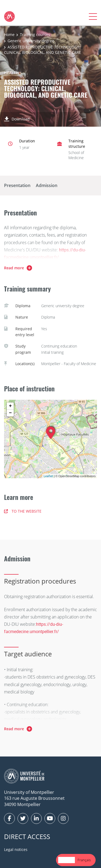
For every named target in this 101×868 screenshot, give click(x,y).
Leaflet (48, 476)
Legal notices (16, 849)
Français (84, 860)
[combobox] (67, 860)
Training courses (35, 35)
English (67, 860)
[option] (84, 860)
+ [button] (10, 406)
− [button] (10, 413)
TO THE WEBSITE (23, 511)
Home (9, 35)
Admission (47, 185)
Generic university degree (31, 41)
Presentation (17, 185)
